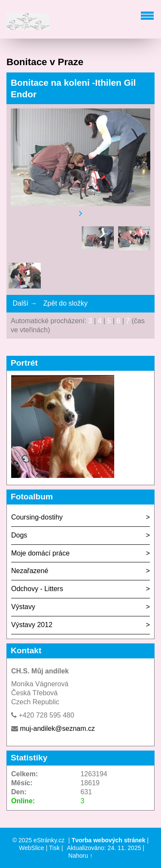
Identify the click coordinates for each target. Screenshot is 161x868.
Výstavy (23, 607)
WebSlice (32, 848)
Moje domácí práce (40, 553)
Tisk (54, 848)
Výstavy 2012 (32, 625)
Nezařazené (30, 571)
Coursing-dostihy (37, 517)
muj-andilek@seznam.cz (57, 728)
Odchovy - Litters (37, 589)
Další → (25, 303)
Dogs (19, 535)
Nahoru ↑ (80, 856)
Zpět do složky (65, 303)
